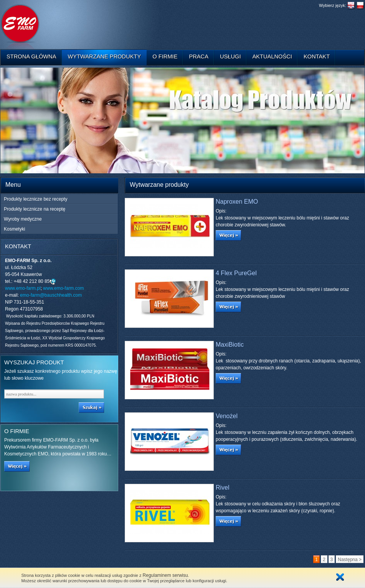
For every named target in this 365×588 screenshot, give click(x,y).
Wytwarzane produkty (104, 56)
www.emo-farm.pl (23, 288)
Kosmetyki (14, 229)
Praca (199, 56)
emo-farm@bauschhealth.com (51, 295)
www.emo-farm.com (63, 288)
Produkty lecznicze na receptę (35, 209)
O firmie (165, 56)
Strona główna (31, 56)
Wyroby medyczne (23, 219)
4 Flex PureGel (236, 273)
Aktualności (272, 56)
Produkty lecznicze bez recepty (36, 199)
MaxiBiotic (230, 345)
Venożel (227, 416)
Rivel (223, 488)
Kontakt (317, 56)
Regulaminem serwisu (165, 575)
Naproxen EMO (237, 202)
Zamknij (340, 577)
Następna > (350, 560)
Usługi (230, 56)
